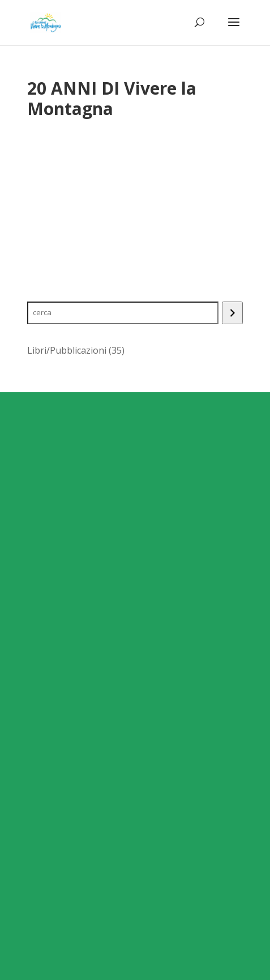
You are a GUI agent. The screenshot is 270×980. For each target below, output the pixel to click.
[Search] (232, 313)
